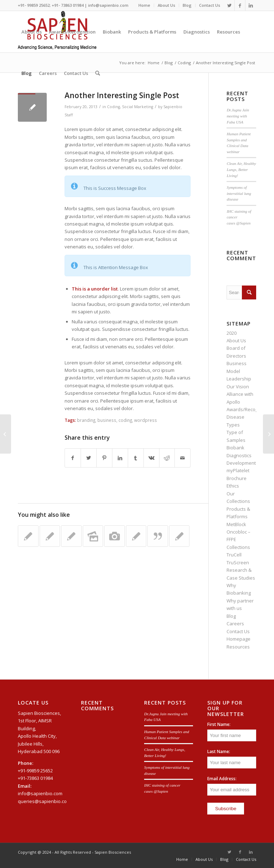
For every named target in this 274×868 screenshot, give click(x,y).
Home (144, 5)
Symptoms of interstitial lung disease (239, 193)
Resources (238, 647)
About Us (166, 5)
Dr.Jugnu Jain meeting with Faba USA (238, 116)
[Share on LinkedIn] (120, 458)
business (107, 420)
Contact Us (210, 5)
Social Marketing (138, 107)
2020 (232, 333)
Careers (235, 624)
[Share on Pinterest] (104, 458)
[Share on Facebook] (73, 458)
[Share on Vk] (151, 458)
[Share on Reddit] (167, 458)
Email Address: (222, 779)
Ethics (233, 486)
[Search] (98, 73)
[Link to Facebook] (240, 5)
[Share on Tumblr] (136, 458)
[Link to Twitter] (229, 5)
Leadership (239, 379)
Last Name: (219, 751)
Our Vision (238, 387)
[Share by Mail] (182, 458)
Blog (187, 5)
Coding (113, 107)
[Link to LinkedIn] (251, 5)
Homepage (239, 639)
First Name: (219, 724)
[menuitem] (144, 5)
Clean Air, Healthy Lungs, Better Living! (241, 169)
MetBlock (236, 524)
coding (125, 420)
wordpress (146, 420)
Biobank (235, 448)
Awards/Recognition (248, 409)
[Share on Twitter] (89, 458)
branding (86, 420)
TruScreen (238, 562)
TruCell (234, 555)
